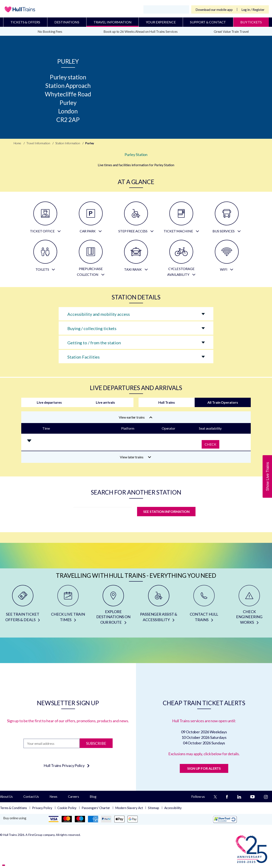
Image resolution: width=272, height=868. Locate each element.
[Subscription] (52, 743)
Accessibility (173, 808)
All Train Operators (223, 402)
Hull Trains (167, 402)
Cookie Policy (67, 808)
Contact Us (31, 797)
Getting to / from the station (94, 343)
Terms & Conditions (13, 808)
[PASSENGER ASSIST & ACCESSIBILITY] (159, 606)
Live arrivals (105, 402)
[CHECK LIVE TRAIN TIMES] (68, 606)
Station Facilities (84, 357)
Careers (74, 797)
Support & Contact (208, 22)
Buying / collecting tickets (92, 328)
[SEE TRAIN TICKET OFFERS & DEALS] (23, 606)
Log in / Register (253, 9)
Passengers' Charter (96, 808)
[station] (103, 513)
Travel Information (112, 22)
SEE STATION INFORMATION (166, 511)
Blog (93, 797)
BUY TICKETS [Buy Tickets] (251, 22)
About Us (6, 797)
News (53, 797)
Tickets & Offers (25, 22)
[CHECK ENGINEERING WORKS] (249, 606)
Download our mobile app (214, 9)
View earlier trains (136, 417)
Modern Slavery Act (129, 808)
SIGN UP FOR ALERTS (204, 768)
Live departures (49, 402)
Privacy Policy (42, 808)
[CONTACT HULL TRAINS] (204, 606)
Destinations (67, 22)
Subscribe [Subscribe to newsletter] (96, 743)
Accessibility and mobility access (99, 314)
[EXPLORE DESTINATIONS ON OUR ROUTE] (113, 606)
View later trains (135, 457)
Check (210, 444)
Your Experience (161, 22)
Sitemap (153, 808)
